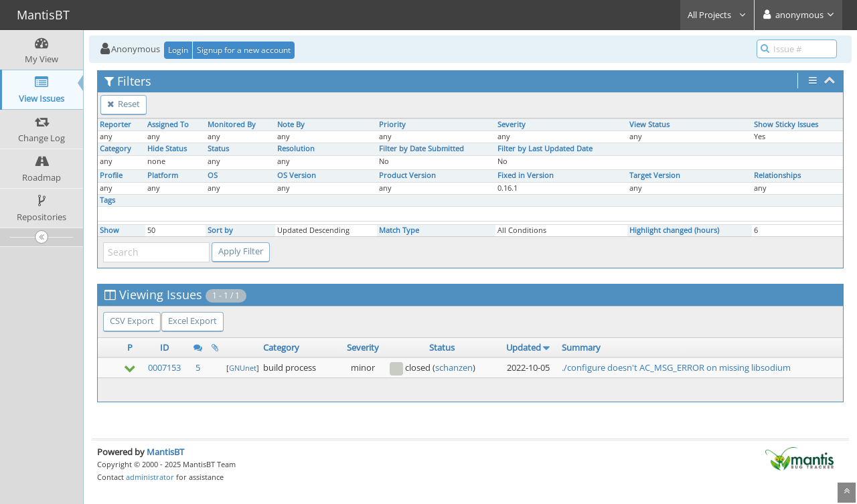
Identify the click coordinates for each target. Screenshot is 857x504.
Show (109, 230)
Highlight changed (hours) (674, 230)
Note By (291, 124)
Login (178, 50)
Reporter (115, 124)
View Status (649, 124)
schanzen (454, 367)
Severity (512, 124)
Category (115, 149)
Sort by (220, 230)
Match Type (399, 230)
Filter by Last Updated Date (545, 149)
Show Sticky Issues (786, 124)
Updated (524, 347)
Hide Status (167, 149)
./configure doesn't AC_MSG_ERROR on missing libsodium (676, 367)
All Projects (717, 15)
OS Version (297, 175)
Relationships (777, 175)
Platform (163, 175)
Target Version (655, 175)
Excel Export (192, 321)
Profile (111, 175)
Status (218, 149)
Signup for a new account (244, 50)
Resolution (296, 149)
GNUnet (243, 368)
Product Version (407, 175)
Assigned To (168, 124)
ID (164, 347)
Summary (581, 347)
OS (213, 175)
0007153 (164, 367)
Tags (107, 200)
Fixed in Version (526, 175)
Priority (392, 124)
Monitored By (232, 124)
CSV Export (132, 321)
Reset (124, 104)
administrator (150, 477)
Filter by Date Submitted (421, 149)
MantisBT (165, 452)
